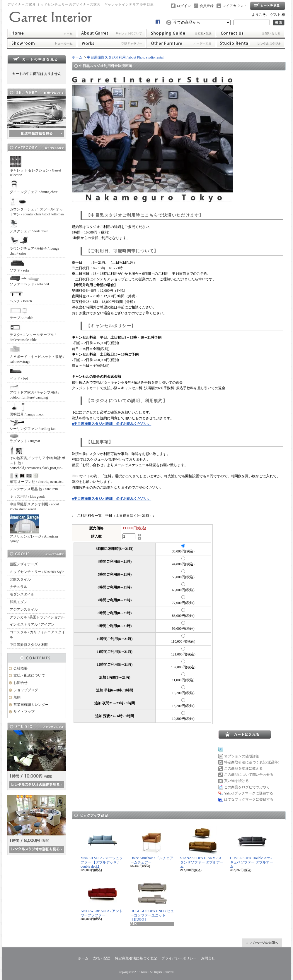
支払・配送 (102, 958)
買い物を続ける (236, 781)
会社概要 (21, 668)
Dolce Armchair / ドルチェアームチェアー (152, 845)
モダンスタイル (22, 594)
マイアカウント (235, 6)
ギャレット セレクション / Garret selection (35, 167)
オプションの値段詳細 (242, 756)
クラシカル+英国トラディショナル (37, 617)
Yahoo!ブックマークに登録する (249, 793)
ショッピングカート (268, 6)
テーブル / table (22, 313)
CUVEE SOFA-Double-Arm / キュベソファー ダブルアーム (252, 847)
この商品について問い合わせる (249, 775)
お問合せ (251, 33)
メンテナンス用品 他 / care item (34, 489)
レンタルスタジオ (251, 43)
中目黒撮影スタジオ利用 (29, 645)
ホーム (42, 33)
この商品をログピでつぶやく (247, 787)
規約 (17, 697)
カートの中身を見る (37, 59)
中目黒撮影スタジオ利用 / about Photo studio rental (34, 507)
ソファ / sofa (19, 266)
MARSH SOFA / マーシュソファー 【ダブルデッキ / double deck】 (102, 847)
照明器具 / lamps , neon (27, 410)
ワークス (111, 43)
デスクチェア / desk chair (29, 226)
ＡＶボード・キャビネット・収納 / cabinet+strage (37, 354)
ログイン (184, 6)
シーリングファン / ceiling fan (33, 425)
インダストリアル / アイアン (32, 624)
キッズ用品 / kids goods (27, 497)
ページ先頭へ (262, 943)
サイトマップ (24, 712)
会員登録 (207, 6)
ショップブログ (26, 690)
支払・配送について (181, 33)
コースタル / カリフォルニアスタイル (37, 635)
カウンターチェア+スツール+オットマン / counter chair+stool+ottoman (37, 207)
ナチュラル (18, 587)
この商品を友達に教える (243, 768)
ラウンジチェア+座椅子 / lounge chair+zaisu (34, 246)
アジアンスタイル (24, 610)
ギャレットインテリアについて (111, 33)
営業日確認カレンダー (31, 705)
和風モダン (18, 602)
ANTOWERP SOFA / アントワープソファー (102, 898)
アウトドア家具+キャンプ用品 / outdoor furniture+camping (34, 392)
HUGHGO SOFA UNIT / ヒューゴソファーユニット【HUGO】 (152, 900)
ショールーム (42, 43)
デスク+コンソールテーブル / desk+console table (33, 332)
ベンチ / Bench (21, 296)
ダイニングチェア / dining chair (34, 187)
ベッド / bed (19, 374)
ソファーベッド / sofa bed (29, 281)
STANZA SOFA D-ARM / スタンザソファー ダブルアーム (202, 847)
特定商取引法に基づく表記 (136, 958)
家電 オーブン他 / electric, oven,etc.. (37, 478)
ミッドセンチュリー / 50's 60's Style (37, 572)
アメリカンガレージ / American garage (34, 529)
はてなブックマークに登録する (249, 799)
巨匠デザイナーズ (24, 564)
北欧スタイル (20, 579)
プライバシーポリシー (179, 958)
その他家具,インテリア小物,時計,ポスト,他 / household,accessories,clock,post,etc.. (37, 458)
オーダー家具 (181, 43)
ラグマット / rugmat (25, 438)
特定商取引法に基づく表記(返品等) (252, 762)
